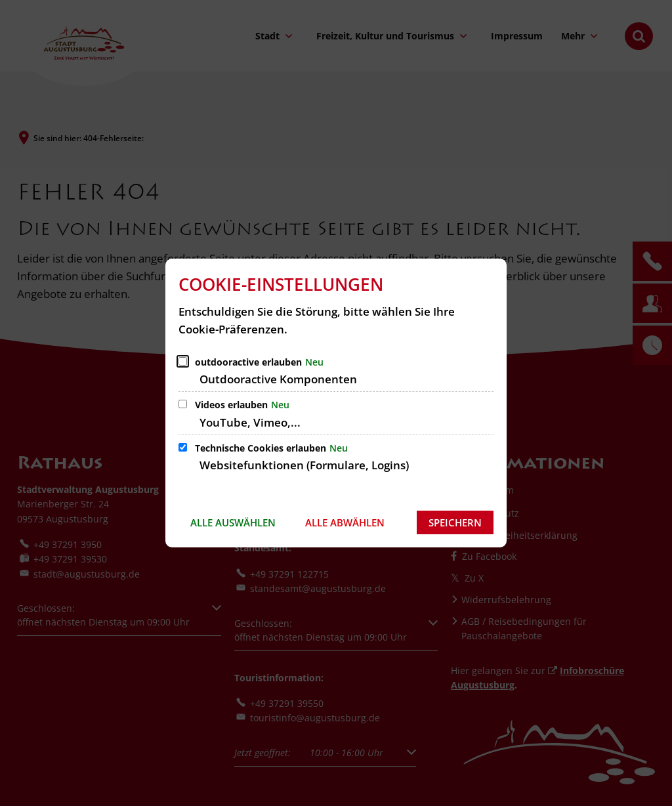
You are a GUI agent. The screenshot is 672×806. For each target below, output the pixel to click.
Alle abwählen (345, 522)
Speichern (455, 522)
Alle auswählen (233, 522)
